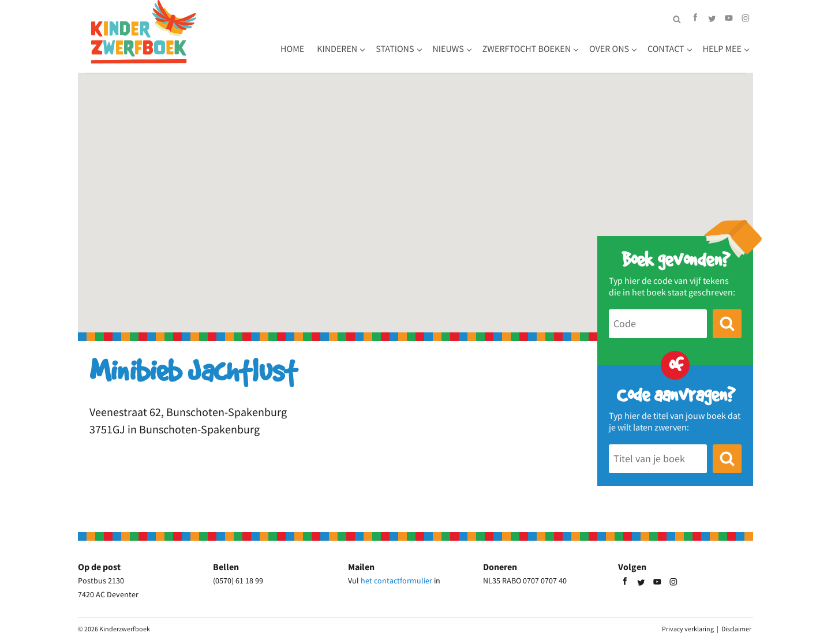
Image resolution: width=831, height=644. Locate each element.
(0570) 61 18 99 (238, 581)
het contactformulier (396, 581)
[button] (415, 192)
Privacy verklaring (688, 629)
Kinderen (337, 49)
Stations (395, 49)
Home (292, 49)
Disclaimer (736, 629)
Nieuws (448, 49)
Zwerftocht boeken (527, 49)
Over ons (609, 49)
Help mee (722, 49)
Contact (666, 49)
